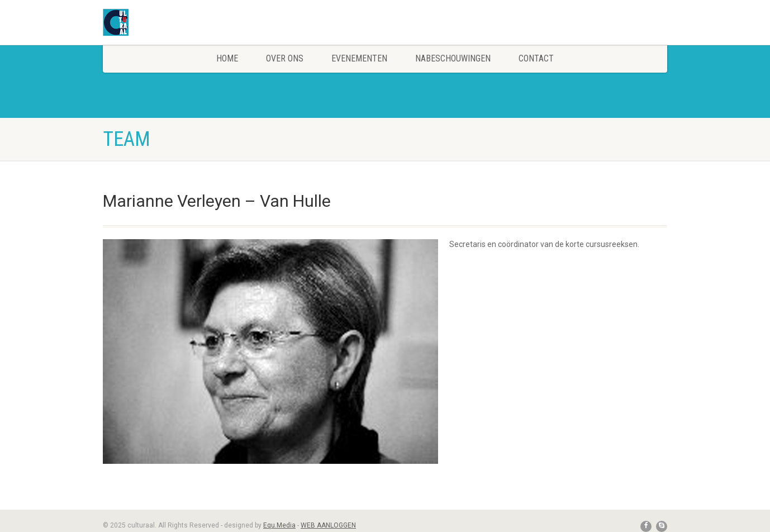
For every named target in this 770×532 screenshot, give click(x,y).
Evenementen (359, 58)
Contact (536, 58)
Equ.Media (279, 525)
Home (227, 58)
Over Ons (285, 58)
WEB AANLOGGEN (328, 525)
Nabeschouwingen (453, 58)
